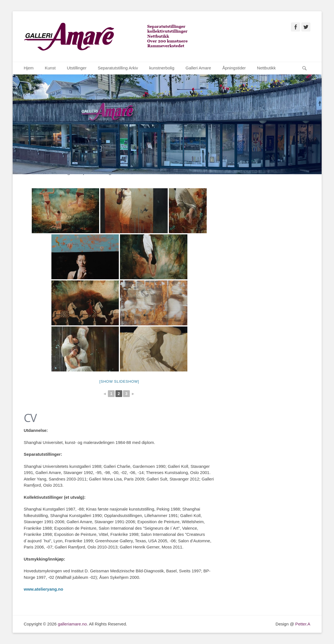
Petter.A (302, 624)
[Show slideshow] (119, 381)
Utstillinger (77, 68)
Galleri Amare (198, 68)
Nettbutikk (266, 68)
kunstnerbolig (162, 68)
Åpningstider (234, 68)
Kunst (50, 68)
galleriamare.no (72, 624)
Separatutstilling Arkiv (118, 68)
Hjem (29, 68)
